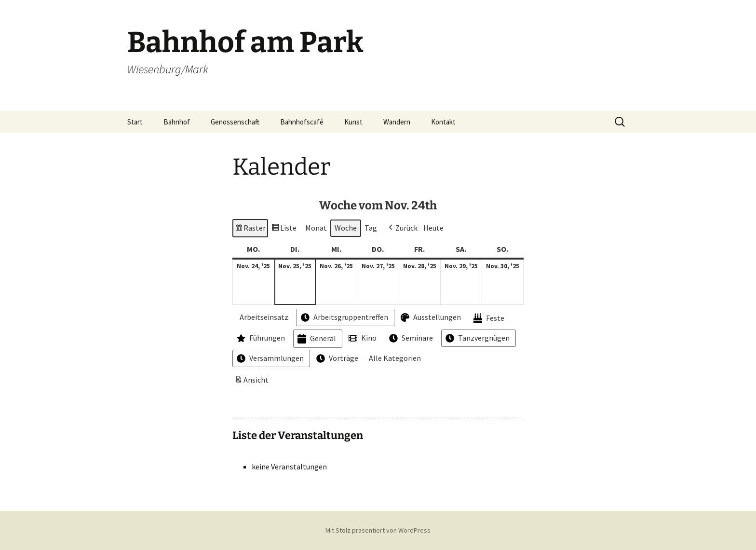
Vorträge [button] (336, 359)
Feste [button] (488, 319)
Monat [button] (316, 228)
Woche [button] (346, 228)
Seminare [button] (410, 338)
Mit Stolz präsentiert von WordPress (378, 530)
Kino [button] (362, 338)
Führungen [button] (260, 338)
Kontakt (443, 122)
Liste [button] (284, 229)
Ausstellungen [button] (430, 318)
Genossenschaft (235, 122)
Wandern (397, 122)
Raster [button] (250, 229)
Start (135, 122)
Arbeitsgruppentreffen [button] (344, 318)
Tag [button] (371, 228)
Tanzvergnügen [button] (477, 338)
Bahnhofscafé (302, 122)
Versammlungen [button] (269, 359)
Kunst (353, 122)
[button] (402, 228)
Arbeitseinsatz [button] (262, 317)
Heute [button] (433, 228)
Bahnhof (177, 122)
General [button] (316, 339)
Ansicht (253, 382)
